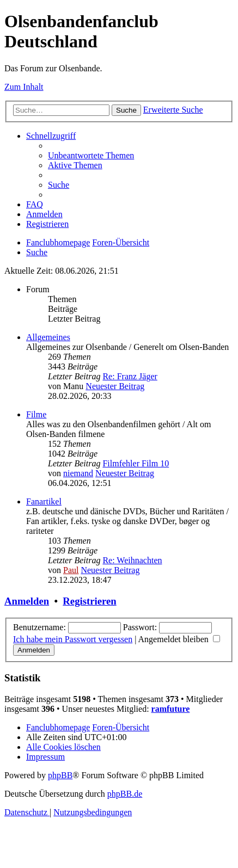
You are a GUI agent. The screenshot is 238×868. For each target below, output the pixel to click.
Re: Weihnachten (132, 560)
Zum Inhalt (24, 87)
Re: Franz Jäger (130, 376)
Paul (71, 570)
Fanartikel (44, 501)
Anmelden (27, 601)
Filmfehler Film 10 (136, 463)
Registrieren (89, 601)
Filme (36, 414)
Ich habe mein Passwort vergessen (73, 639)
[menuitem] (91, 155)
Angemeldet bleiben (179, 639)
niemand (78, 473)
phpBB (60, 775)
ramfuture (171, 709)
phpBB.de (125, 794)
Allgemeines (48, 337)
